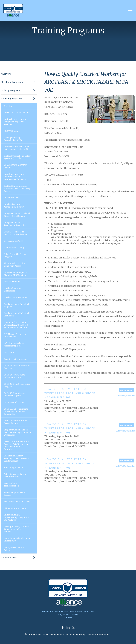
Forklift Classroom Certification (12, 290)
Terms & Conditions (98, 635)
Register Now (126, 390)
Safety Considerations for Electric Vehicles (16, 475)
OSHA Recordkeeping (14, 402)
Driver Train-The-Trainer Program (16, 255)
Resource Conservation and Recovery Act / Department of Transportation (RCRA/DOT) (17, 445)
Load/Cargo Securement (15, 359)
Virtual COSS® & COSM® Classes (15, 166)
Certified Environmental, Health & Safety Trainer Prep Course (17, 189)
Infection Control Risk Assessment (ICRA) (14, 345)
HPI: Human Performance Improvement (16, 335)
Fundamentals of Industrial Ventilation (16, 314)
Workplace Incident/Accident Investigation (17, 540)
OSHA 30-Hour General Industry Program (15, 394)
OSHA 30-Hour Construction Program (17, 385)
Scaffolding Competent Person (15, 494)
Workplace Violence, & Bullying (14, 549)
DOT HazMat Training (14, 247)
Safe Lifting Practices (14, 468)
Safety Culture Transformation (11, 485)
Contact (68, 617)
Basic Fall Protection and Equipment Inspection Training (15, 122)
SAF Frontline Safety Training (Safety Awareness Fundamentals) (17, 458)
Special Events (19, 558)
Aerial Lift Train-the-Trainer (17, 113)
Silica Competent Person (15, 508)
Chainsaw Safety (11, 198)
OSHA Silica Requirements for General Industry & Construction (16, 411)
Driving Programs (19, 90)
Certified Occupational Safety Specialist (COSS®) (17, 157)
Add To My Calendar (125, 396)
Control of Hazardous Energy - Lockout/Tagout (16, 233)
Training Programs (19, 99)
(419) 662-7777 (65, 614)
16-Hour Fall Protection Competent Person (15, 265)
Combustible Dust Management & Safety (14, 206)
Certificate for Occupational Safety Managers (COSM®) (17, 148)
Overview (6, 74)
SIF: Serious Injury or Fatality (17, 502)
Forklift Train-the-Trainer (16, 297)
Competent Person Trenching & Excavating (15, 224)
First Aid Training (12, 282)
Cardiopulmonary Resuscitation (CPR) (13, 139)
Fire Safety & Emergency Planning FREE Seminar (15, 274)
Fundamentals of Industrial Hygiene (16, 305)
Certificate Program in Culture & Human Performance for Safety (15, 177)
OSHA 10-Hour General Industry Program (15, 376)
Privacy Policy (77, 635)
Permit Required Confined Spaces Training (16, 422)
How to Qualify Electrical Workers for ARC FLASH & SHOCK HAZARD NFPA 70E (16, 325)
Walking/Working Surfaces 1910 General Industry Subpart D (16, 529)
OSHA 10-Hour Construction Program (17, 367)
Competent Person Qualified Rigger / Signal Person (17, 215)
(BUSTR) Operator (12, 131)
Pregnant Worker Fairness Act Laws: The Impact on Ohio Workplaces (17, 432)
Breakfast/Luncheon (19, 82)
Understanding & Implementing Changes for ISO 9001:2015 (16, 517)
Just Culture (9, 352)
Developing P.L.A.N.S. (13, 241)
